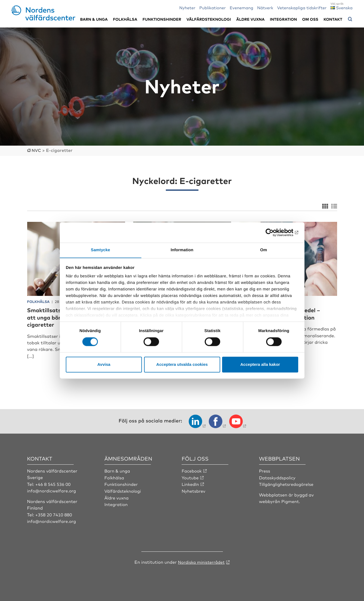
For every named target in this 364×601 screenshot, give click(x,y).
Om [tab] (264, 250)
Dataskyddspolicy (278, 477)
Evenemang (242, 7)
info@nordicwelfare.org (52, 490)
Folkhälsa (125, 19)
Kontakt (333, 19)
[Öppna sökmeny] (350, 19)
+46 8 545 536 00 (54, 483)
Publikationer (213, 7)
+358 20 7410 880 (54, 514)
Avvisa (104, 365)
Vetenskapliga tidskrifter (302, 7)
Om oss (310, 19)
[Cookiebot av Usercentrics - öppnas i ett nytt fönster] (274, 232)
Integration (284, 19)
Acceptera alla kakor (260, 365)
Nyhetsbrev (194, 490)
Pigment (290, 501)
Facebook (192, 470)
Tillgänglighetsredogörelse (287, 483)
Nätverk (265, 7)
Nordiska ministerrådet (201, 561)
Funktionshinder (162, 19)
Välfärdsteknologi (209, 19)
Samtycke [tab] (100, 250)
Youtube (190, 477)
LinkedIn (191, 483)
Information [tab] (182, 250)
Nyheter (187, 7)
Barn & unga (94, 19)
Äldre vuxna (250, 19)
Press (265, 470)
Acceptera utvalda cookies (182, 365)
